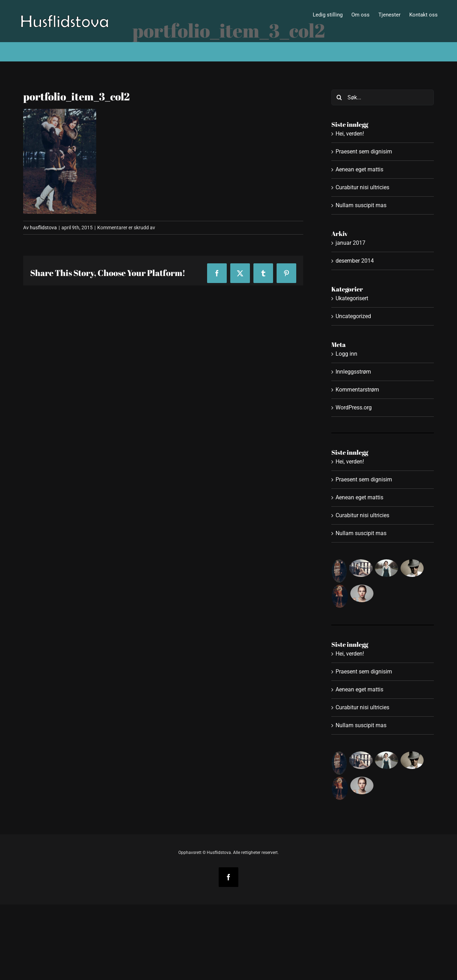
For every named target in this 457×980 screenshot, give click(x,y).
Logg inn (346, 354)
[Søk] (339, 97)
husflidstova (43, 228)
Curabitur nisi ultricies (362, 187)
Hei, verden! (350, 134)
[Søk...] (383, 97)
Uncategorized (353, 316)
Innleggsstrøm (353, 372)
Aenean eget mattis (359, 169)
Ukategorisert (352, 298)
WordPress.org (354, 407)
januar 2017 (350, 243)
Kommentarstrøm (357, 390)
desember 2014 (355, 261)
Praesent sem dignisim (364, 152)
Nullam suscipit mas (361, 205)
